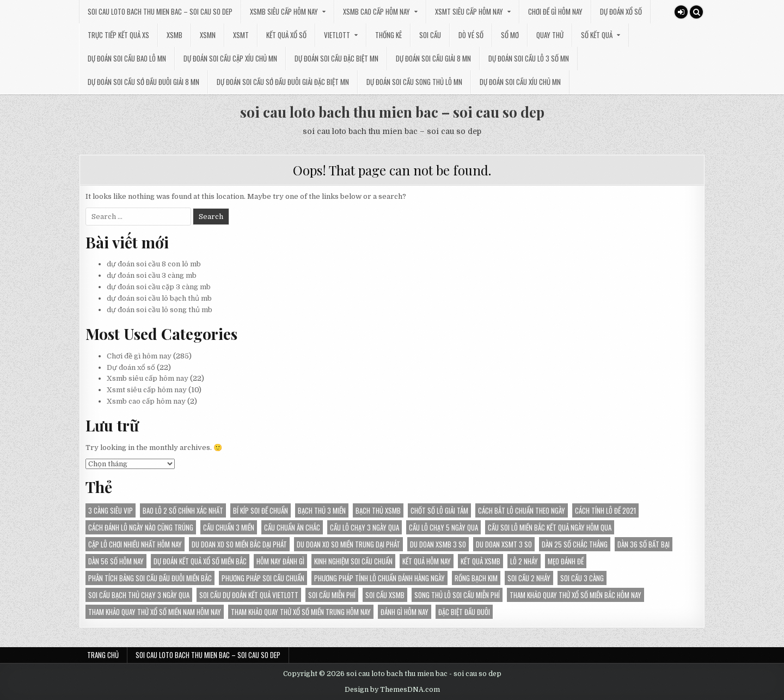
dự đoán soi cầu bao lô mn (127, 58)
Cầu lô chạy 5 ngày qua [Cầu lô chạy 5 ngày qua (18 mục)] (443, 527)
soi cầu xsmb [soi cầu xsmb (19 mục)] (385, 595)
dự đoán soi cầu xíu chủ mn (520, 82)
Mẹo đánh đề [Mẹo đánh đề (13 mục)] (566, 561)
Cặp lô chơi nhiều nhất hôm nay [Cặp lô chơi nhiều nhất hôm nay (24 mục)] (135, 544)
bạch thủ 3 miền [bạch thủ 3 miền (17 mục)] (322, 510)
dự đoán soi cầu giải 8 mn (433, 58)
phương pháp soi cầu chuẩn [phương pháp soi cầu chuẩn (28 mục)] (263, 578)
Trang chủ (103, 655)
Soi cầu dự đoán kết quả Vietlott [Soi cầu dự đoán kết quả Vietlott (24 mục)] (249, 595)
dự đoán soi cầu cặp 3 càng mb (159, 287)
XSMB (174, 35)
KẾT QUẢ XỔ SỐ (286, 35)
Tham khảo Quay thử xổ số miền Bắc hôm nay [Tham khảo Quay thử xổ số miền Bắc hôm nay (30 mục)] (575, 595)
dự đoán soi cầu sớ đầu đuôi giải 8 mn (143, 82)
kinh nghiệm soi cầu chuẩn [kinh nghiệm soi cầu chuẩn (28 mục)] (353, 561)
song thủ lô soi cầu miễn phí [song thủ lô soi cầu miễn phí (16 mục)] (457, 595)
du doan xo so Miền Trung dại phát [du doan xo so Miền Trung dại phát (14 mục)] (348, 544)
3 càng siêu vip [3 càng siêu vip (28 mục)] (111, 510)
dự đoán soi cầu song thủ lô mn (414, 82)
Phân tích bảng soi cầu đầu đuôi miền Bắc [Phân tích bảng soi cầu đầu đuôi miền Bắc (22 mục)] (150, 578)
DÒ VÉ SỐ (471, 35)
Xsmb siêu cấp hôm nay (284, 11)
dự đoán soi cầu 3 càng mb (152, 275)
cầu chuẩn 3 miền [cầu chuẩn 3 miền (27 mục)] (229, 527)
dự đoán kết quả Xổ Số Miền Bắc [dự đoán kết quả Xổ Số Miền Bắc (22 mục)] (200, 561)
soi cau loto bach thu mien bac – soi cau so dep (160, 11)
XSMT (241, 35)
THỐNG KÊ (388, 35)
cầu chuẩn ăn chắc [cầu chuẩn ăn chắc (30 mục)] (292, 527)
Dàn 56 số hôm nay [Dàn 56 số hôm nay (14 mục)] (116, 561)
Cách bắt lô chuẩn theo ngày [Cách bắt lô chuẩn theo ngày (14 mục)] (522, 510)
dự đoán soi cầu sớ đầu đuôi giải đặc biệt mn (283, 82)
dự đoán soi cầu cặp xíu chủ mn (230, 58)
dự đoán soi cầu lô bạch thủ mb (159, 298)
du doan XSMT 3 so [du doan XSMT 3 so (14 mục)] (504, 544)
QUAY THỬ (550, 35)
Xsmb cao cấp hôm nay (376, 11)
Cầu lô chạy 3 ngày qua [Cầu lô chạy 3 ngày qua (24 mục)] (365, 527)
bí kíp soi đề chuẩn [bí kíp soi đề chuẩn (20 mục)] (261, 510)
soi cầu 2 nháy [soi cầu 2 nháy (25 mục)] (529, 578)
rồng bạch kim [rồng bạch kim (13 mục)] (476, 578)
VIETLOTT (337, 35)
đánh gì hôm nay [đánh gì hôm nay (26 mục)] (405, 612)
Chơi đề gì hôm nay (555, 11)
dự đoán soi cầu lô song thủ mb (160, 310)
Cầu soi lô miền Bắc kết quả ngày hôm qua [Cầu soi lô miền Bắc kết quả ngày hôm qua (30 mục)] (550, 527)
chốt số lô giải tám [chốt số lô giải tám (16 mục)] (439, 510)
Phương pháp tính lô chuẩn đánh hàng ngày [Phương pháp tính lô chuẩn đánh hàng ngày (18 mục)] (379, 578)
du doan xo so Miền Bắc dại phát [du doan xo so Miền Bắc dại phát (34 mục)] (239, 544)
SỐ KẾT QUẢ (597, 35)
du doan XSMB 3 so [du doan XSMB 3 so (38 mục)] (438, 544)
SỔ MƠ (510, 35)
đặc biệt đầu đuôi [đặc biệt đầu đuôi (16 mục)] (464, 612)
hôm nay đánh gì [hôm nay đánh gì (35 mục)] (280, 561)
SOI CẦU (430, 35)
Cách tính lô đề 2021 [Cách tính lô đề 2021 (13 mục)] (605, 510)
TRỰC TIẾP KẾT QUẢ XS (118, 35)
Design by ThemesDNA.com (392, 690)
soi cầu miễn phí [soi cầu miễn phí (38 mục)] (332, 595)
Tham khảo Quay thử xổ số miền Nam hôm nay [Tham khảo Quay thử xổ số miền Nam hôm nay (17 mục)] (155, 612)
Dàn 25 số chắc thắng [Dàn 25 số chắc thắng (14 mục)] (575, 544)
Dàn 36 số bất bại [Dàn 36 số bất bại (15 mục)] (644, 544)
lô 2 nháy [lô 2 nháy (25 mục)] (524, 561)
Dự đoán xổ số (621, 11)
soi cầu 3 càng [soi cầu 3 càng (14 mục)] (582, 578)
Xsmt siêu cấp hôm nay (469, 11)
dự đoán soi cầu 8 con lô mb (154, 264)
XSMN (208, 35)
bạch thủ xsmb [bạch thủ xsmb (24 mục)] (378, 510)
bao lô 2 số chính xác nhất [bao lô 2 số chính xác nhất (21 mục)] (183, 510)
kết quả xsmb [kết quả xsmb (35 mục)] (480, 561)
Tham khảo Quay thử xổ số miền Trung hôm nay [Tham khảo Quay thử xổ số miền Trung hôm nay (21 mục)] (301, 612)
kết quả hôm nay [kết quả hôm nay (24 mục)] (427, 561)
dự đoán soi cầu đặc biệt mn (336, 58)
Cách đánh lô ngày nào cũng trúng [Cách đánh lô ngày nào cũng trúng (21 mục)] (141, 527)
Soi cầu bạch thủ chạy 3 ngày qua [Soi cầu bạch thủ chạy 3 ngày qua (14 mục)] (139, 595)
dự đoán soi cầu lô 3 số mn (529, 58)
